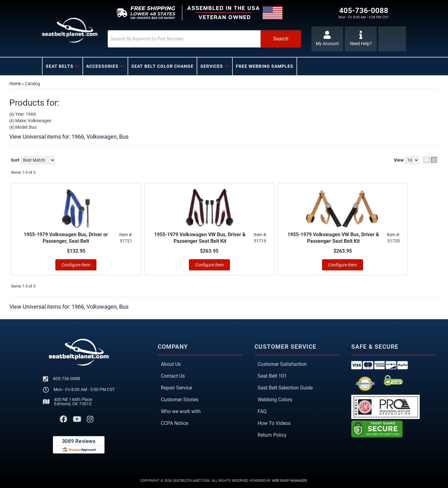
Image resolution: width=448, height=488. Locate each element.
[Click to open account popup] (327, 39)
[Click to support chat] (361, 39)
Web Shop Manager (289, 481)
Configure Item (76, 265)
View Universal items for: (69, 137)
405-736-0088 (67, 379)
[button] (204, 39)
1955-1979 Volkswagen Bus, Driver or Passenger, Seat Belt (66, 238)
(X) (12, 114)
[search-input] (184, 39)
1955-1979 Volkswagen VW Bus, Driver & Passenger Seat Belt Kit (200, 238)
